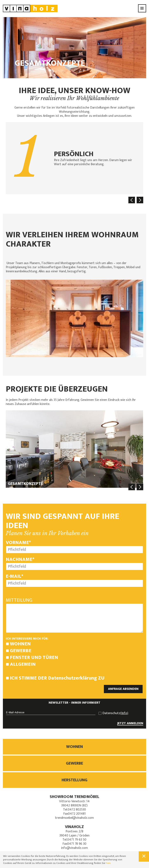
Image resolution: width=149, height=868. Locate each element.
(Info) (124, 713)
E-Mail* (15, 576)
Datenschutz (115, 713)
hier (108, 863)
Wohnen (20, 644)
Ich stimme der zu (57, 678)
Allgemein (23, 664)
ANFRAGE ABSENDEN (123, 689)
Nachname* (20, 559)
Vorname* (18, 543)
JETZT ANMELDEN (130, 723)
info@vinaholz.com (74, 848)
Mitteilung (19, 600)
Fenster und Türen (34, 657)
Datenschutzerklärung (72, 678)
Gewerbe (21, 651)
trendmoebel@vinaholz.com (74, 818)
